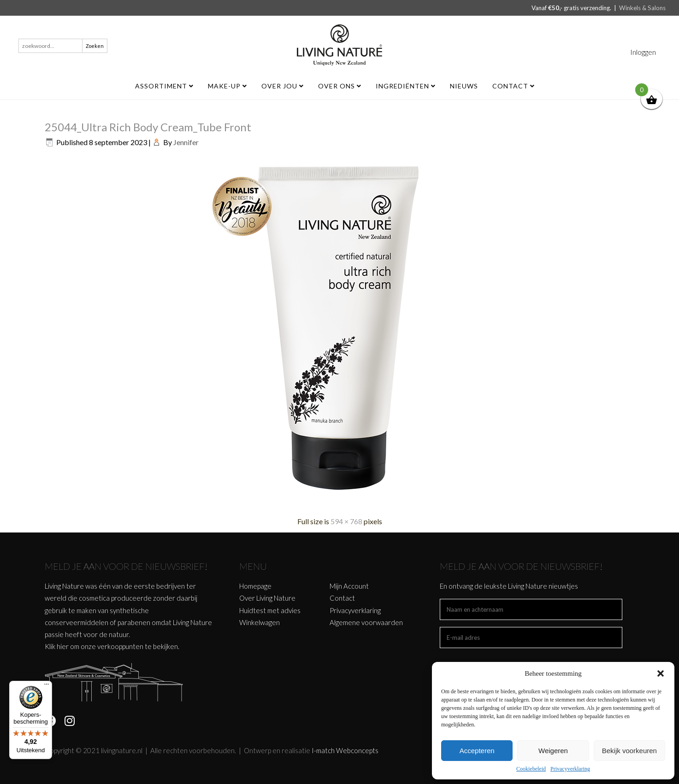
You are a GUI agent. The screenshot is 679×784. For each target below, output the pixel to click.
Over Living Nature (267, 598)
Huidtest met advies (270, 610)
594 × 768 (346, 521)
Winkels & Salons (642, 8)
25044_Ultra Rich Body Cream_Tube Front (148, 127)
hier (63, 646)
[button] (661, 673)
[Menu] (47, 686)
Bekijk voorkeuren (629, 751)
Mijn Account (349, 586)
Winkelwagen (260, 622)
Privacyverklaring (570, 769)
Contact (514, 86)
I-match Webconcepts (345, 750)
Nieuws (464, 86)
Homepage (255, 586)
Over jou (283, 86)
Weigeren (553, 751)
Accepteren (477, 751)
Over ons (340, 86)
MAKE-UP (227, 86)
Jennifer (186, 142)
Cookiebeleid (531, 769)
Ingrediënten (406, 86)
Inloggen (643, 52)
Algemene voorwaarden (366, 622)
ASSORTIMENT (164, 86)
